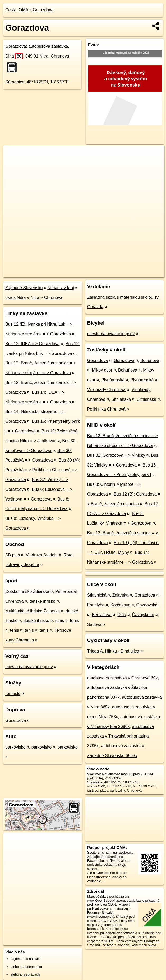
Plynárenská (113, 380)
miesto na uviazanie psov (29, 667)
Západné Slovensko (24, 288)
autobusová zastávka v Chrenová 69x (123, 678)
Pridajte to (152, 941)
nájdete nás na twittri (26, 959)
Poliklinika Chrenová (106, 409)
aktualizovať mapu (116, 774)
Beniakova (102, 615)
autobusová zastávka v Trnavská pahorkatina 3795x (121, 736)
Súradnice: (15, 82)
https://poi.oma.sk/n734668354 (141, 273)
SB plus (13, 555)
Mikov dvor (102, 370)
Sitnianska (121, 399)
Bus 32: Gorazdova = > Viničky (116, 455)
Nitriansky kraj (61, 288)
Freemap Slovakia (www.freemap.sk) (101, 915)
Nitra (35, 298)
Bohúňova (150, 361)
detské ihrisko (43, 601)
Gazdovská (147, 605)
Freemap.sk (102, 273)
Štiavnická (97, 595)
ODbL (112, 904)
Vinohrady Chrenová (107, 390)
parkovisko (15, 747)
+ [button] (13, 154)
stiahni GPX (96, 786)
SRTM (109, 941)
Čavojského (143, 615)
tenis (60, 620)
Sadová (94, 624)
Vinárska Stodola (42, 555)
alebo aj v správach (25, 974)
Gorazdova (43, 10)
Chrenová (53, 298)
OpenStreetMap (75, 273)
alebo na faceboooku (26, 967)
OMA (24, 10)
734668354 (113, 778)
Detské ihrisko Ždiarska (27, 591)
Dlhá (14, 56)
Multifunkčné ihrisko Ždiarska (33, 611)
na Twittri (112, 861)
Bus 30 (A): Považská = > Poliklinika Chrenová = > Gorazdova (43, 470)
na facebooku (123, 852)
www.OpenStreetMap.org (106, 900)
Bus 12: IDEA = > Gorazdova (32, 344)
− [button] (13, 163)
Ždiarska (120, 595)
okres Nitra (15, 298)
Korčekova (121, 605)
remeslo (13, 694)
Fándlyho (96, 605)
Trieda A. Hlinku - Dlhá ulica (113, 651)
